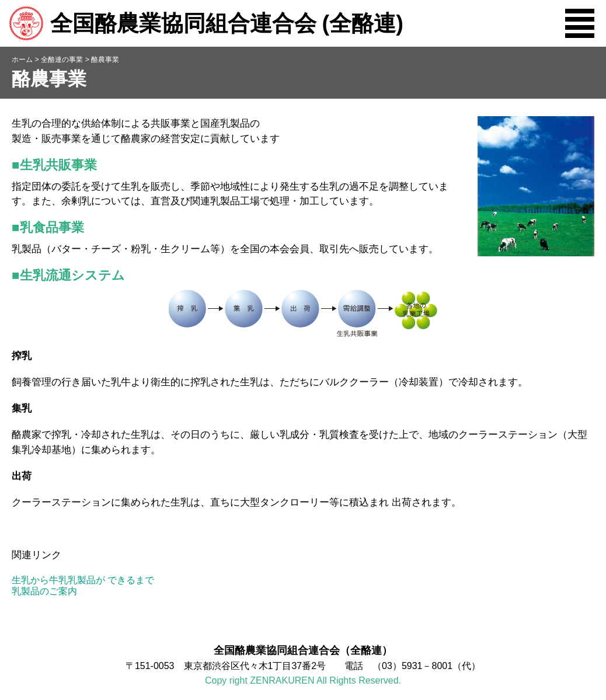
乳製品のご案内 (44, 591)
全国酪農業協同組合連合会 (206, 23)
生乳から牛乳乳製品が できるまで (83, 580)
